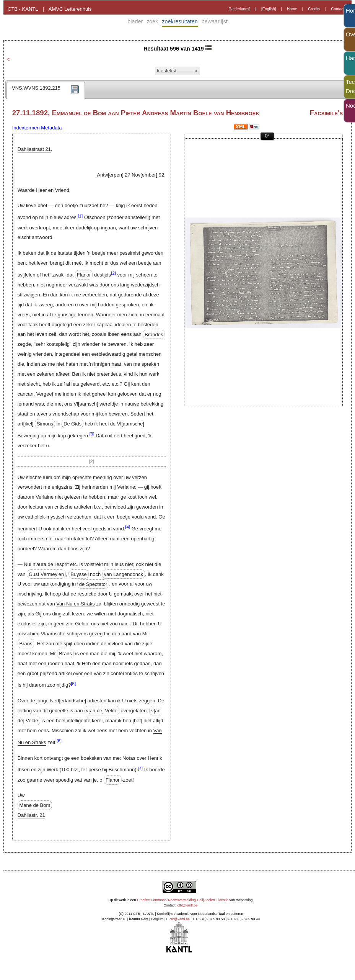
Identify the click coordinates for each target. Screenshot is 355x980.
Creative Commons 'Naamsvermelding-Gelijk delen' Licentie (183, 900)
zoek (152, 21)
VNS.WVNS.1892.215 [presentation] (36, 88)
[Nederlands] (240, 9)
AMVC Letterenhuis (70, 9)
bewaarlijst (215, 21)
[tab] (46, 90)
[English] (269, 9)
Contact (338, 9)
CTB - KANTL (23, 9)
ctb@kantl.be (188, 905)
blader (135, 21)
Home (292, 9)
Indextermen (26, 128)
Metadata (51, 128)
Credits (314, 9)
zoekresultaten (180, 21)
